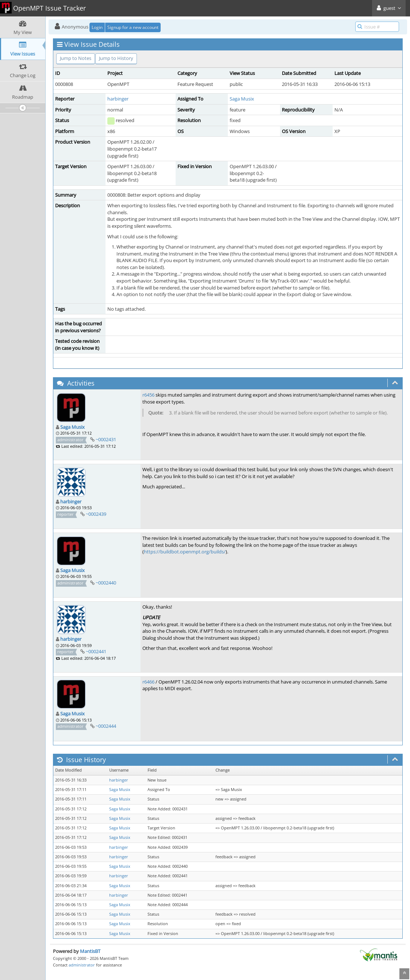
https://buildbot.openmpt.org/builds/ (185, 552)
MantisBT (90, 951)
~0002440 (106, 583)
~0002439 (96, 514)
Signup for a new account (133, 27)
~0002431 (106, 439)
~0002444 (106, 726)
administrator (82, 965)
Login (97, 27)
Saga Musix (242, 99)
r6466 (148, 682)
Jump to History (116, 58)
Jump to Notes (76, 58)
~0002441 (96, 651)
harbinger (118, 99)
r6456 (148, 395)
